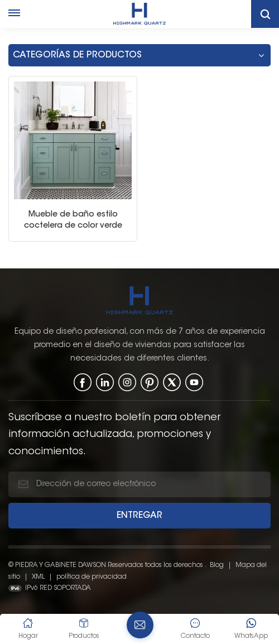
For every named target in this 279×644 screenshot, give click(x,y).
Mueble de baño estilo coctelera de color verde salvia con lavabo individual (73, 220)
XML (38, 576)
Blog (217, 564)
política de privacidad (92, 576)
